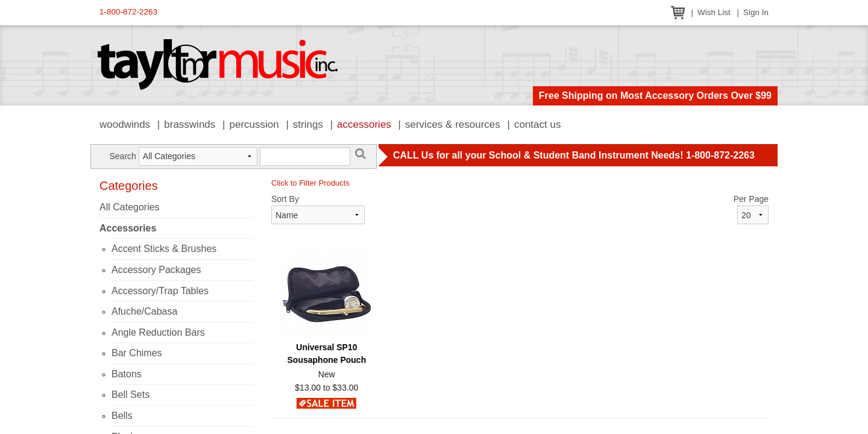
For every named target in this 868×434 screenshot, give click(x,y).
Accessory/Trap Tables (160, 291)
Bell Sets (131, 395)
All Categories (130, 207)
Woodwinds (125, 124)
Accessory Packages (156, 270)
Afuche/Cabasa (144, 311)
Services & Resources (453, 124)
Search (122, 156)
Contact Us (538, 124)
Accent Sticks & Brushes (164, 249)
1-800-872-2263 (128, 12)
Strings (308, 124)
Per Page (751, 199)
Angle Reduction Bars (158, 332)
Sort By (285, 199)
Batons (127, 374)
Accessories (364, 124)
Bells (122, 416)
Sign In (756, 12)
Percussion (254, 124)
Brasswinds (190, 124)
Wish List (714, 12)
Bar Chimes (137, 353)
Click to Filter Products (310, 183)
